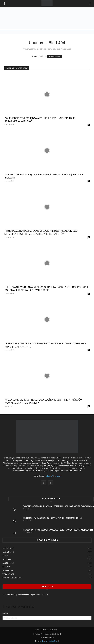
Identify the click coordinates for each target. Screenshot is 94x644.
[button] (91, 3)
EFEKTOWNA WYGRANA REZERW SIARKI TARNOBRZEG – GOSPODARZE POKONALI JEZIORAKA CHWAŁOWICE (47, 289)
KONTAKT (54, 630)
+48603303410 (48, 638)
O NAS (37, 630)
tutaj (46, 595)
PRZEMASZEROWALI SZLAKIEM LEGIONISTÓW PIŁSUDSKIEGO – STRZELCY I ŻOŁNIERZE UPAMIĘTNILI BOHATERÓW (42, 232)
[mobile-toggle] (4, 3)
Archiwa (6, 613)
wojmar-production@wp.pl (49, 641)
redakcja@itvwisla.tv (53, 476)
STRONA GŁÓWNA (55, 57)
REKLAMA (45, 630)
